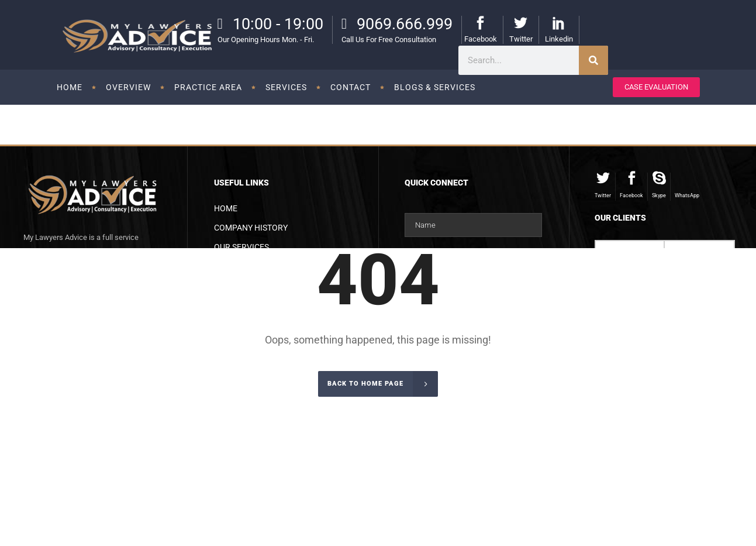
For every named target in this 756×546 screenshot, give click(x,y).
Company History (251, 228)
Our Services (241, 247)
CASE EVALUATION (656, 87)
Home (226, 208)
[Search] (593, 60)
